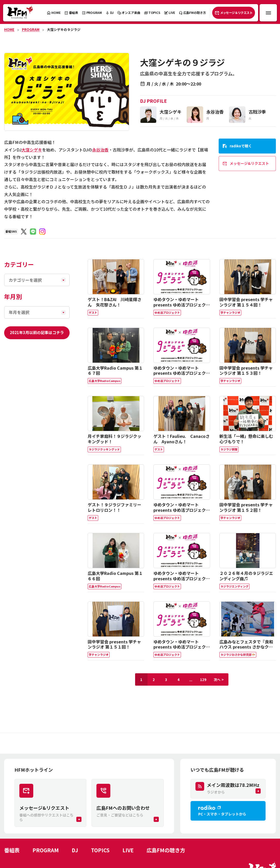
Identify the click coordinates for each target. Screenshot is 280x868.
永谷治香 (100, 150)
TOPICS (100, 850)
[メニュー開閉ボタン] (268, 13)
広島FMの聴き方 (166, 850)
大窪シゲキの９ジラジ (64, 29)
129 (203, 680)
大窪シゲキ (32, 150)
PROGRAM (31, 29)
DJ (75, 850)
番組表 (12, 850)
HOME (9, 29)
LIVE (128, 850)
